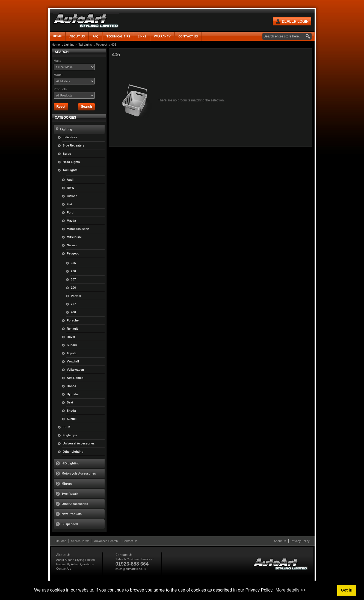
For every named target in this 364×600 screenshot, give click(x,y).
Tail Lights (85, 45)
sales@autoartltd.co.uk (131, 569)
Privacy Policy (300, 541)
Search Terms (80, 541)
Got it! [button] (347, 590)
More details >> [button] (291, 590)
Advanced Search (106, 541)
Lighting (69, 45)
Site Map (60, 541)
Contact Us (130, 541)
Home (57, 36)
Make (58, 61)
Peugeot (101, 45)
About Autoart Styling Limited (76, 560)
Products (60, 89)
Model (58, 75)
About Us (280, 541)
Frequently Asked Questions (75, 564)
